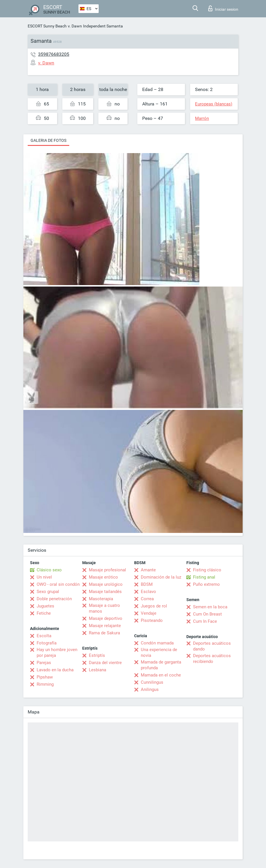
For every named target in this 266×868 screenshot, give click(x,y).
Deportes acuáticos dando (212, 646)
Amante (148, 570)
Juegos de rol (154, 606)
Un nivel (44, 577)
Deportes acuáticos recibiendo (212, 659)
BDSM (147, 584)
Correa (147, 599)
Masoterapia (101, 599)
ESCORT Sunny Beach (47, 26)
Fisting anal (204, 577)
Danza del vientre (105, 663)
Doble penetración (54, 599)
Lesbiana (98, 670)
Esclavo (148, 592)
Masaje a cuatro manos (104, 608)
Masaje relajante (105, 626)
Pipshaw (45, 677)
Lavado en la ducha (55, 670)
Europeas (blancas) (214, 104)
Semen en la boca (210, 607)
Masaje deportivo (106, 618)
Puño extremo (206, 584)
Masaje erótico (103, 577)
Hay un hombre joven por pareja (57, 653)
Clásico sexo (49, 570)
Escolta (44, 636)
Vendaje (149, 613)
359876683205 (54, 54)
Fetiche (44, 613)
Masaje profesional (107, 570)
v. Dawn (75, 26)
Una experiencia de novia (159, 653)
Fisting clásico (207, 570)
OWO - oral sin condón (58, 584)
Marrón (202, 118)
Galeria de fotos (48, 140)
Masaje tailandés (105, 592)
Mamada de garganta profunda (161, 665)
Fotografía (47, 643)
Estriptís (97, 655)
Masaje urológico (106, 584)
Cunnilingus (152, 682)
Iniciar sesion (223, 8)
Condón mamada (157, 643)
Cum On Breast (207, 614)
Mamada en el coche (161, 675)
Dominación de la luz (161, 577)
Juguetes (45, 606)
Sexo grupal (48, 592)
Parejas (44, 663)
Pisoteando (152, 620)
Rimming (45, 684)
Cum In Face (205, 621)
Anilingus (150, 689)
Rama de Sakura (104, 633)
